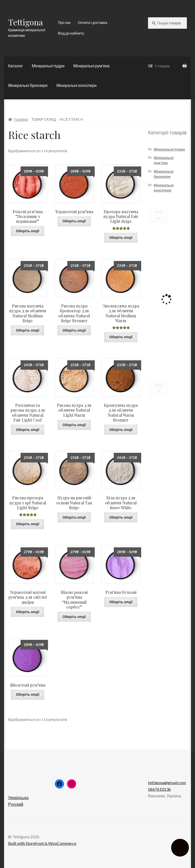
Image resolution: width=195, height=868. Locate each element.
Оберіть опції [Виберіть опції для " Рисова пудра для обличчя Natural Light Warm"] (74, 425)
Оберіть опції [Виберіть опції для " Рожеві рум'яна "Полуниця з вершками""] (28, 231)
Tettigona (26, 22)
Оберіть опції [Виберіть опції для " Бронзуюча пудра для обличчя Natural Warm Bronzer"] (121, 430)
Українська (18, 797)
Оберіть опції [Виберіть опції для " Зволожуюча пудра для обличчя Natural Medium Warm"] (121, 337)
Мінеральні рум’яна (91, 66)
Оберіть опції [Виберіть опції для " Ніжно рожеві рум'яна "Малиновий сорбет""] (74, 617)
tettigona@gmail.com (167, 782)
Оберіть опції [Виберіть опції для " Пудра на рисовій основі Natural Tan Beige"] (74, 517)
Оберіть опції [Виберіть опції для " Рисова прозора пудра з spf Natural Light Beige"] (28, 524)
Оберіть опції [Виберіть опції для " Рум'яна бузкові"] (121, 602)
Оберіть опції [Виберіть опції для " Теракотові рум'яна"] (74, 221)
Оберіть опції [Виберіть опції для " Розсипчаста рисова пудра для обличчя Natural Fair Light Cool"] (28, 430)
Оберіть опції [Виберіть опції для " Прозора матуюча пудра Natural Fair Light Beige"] (121, 237)
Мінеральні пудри (48, 66)
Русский (16, 804)
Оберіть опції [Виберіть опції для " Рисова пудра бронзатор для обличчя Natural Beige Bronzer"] (74, 330)
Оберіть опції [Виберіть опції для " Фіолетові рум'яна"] (28, 694)
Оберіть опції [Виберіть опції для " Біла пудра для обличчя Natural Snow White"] (121, 517)
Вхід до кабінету (71, 33)
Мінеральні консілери (76, 85)
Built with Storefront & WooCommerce (42, 843)
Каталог (15, 66)
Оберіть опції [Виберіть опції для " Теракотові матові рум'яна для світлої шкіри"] (28, 612)
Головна (21, 119)
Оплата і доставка (93, 22)
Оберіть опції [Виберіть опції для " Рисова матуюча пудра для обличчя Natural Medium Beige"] (28, 330)
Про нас (64, 22)
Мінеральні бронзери (28, 85)
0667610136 (159, 789)
